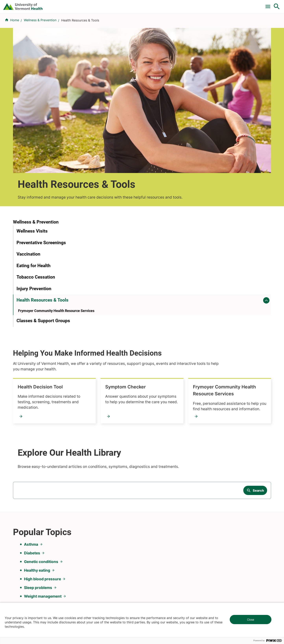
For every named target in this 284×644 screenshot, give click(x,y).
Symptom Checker (212, 179)
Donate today (227, 516)
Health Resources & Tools (42, 219)
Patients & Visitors (210, 24)
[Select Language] (237, 4)
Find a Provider (99, 24)
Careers (212, 5)
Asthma (31, 383)
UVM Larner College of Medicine (105, 490)
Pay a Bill (103, 5)
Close (251, 620)
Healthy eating (37, 409)
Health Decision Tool (126, 179)
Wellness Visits (32, 150)
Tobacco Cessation (36, 196)
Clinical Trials (126, 5)
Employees (153, 519)
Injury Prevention (34, 208)
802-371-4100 (156, 585)
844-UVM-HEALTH (38, 507)
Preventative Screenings (41, 162)
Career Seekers (156, 498)
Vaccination (28, 173)
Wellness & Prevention (40, 43)
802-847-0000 (24, 585)
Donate (194, 5)
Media (149, 512)
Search (258, 332)
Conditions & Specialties (141, 24)
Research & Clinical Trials (99, 483)
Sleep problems (38, 426)
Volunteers (152, 490)
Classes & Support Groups (43, 247)
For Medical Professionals (162, 5)
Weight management (43, 435)
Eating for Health (34, 185)
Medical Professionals (161, 505)
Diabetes (32, 392)
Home (15, 43)
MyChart (269, 5)
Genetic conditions (41, 400)
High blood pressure (42, 418)
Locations (178, 24)
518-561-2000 (223, 585)
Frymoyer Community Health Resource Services (135, 232)
